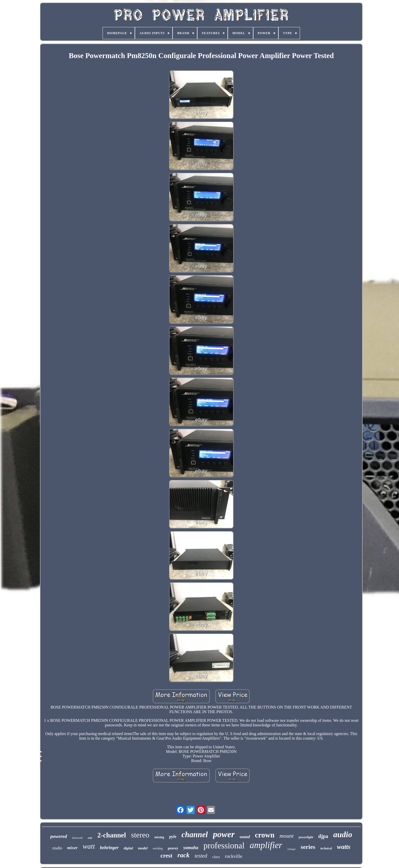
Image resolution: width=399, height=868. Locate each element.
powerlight (306, 837)
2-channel (112, 835)
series (308, 847)
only (90, 838)
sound (245, 837)
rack (183, 855)
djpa (323, 836)
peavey (173, 848)
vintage (291, 849)
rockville (234, 856)
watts (344, 847)
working (158, 848)
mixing (159, 837)
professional (224, 846)
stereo (140, 835)
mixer (72, 848)
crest (166, 856)
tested (201, 856)
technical (326, 848)
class (216, 857)
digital (128, 848)
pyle (173, 837)
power (224, 834)
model (143, 848)
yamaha (191, 848)
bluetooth (77, 838)
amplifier (266, 845)
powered (59, 836)
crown (265, 835)
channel (195, 835)
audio (343, 834)
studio (57, 848)
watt (89, 846)
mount (287, 836)
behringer (109, 848)
